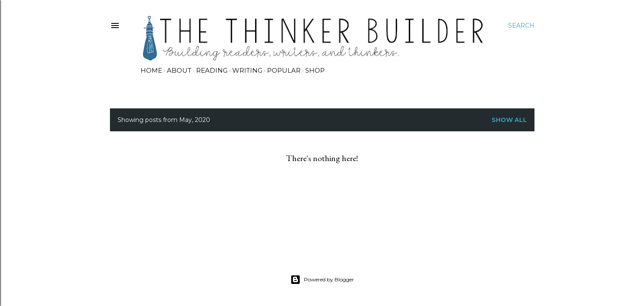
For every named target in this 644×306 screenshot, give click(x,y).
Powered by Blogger (322, 280)
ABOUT (179, 70)
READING (212, 70)
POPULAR (284, 70)
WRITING (247, 70)
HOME (151, 70)
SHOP (315, 70)
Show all (509, 120)
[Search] (521, 25)
